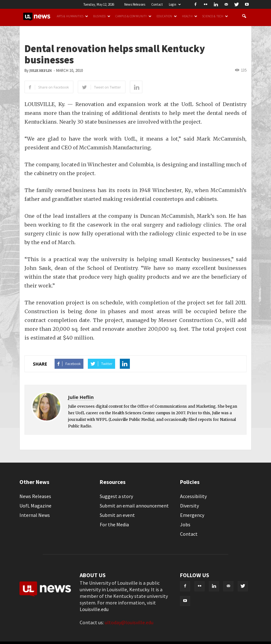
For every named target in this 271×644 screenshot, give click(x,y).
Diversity (189, 506)
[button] (244, 16)
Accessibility (193, 496)
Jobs (185, 524)
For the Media (114, 524)
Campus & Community (133, 16)
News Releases (135, 4)
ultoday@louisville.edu (129, 622)
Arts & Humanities (72, 16)
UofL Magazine (35, 506)
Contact (157, 4)
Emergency (192, 515)
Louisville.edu (94, 609)
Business (102, 16)
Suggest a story (116, 496)
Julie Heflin (41, 71)
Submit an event (117, 515)
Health (190, 16)
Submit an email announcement (134, 506)
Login (175, 4)
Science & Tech (215, 16)
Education (167, 16)
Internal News (35, 515)
